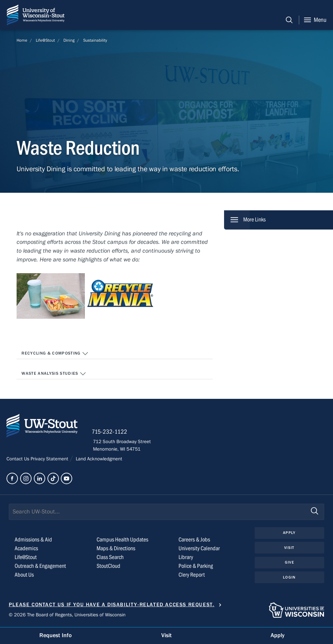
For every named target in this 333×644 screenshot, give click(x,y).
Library (186, 558)
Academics (26, 549)
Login (289, 578)
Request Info (56, 635)
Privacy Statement (50, 459)
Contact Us (19, 459)
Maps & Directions (116, 549)
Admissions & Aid (33, 540)
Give (289, 563)
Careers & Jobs (194, 540)
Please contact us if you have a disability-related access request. (112, 605)
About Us (24, 575)
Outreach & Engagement (40, 567)
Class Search (110, 558)
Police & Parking (196, 567)
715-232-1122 (111, 432)
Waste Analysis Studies (54, 374)
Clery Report (192, 575)
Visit (289, 548)
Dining (69, 40)
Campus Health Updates (122, 540)
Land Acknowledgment (98, 459)
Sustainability (95, 40)
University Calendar (199, 549)
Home (22, 40)
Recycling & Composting (55, 354)
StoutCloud (108, 567)
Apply (289, 533)
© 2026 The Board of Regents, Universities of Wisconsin (67, 615)
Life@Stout (45, 40)
